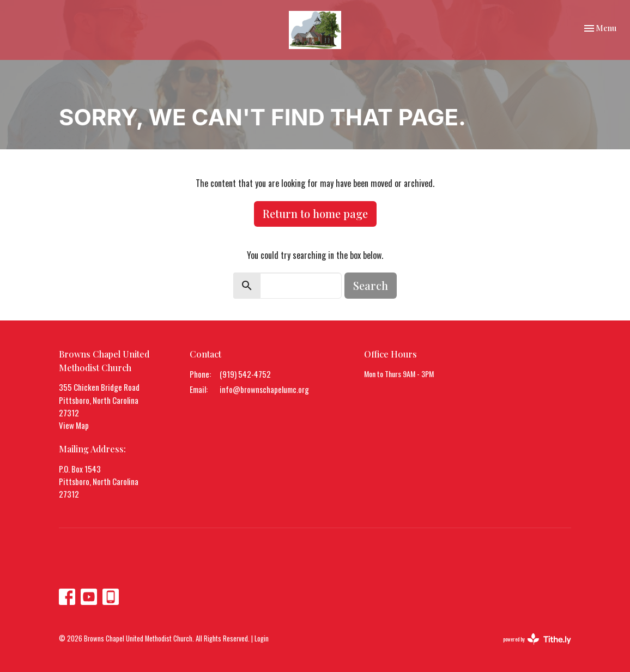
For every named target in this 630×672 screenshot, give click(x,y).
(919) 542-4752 (245, 374)
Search (371, 285)
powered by (537, 639)
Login (262, 638)
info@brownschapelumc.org (264, 389)
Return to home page (315, 213)
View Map (74, 425)
